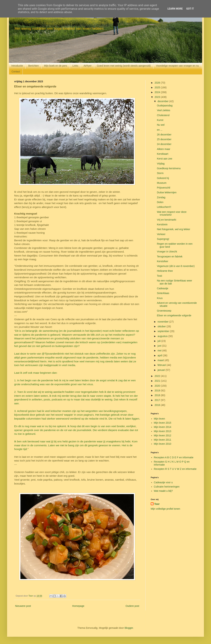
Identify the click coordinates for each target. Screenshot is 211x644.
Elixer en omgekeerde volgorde (174, 315)
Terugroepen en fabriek (170, 257)
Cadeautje (163, 288)
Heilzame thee (165, 271)
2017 (158, 400)
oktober (162, 326)
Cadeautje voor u (163, 482)
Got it (190, 9)
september (164, 331)
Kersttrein (162, 224)
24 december (164, 144)
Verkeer (161, 234)
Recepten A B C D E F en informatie (174, 457)
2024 (158, 92)
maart (161, 360)
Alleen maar (164, 149)
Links (75, 66)
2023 (158, 97)
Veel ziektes (164, 110)
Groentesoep (164, 311)
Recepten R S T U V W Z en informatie (175, 469)
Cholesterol (163, 115)
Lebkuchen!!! (164, 207)
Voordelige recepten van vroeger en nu (177, 66)
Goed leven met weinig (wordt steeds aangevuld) (124, 66)
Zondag (161, 197)
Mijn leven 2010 (163, 444)
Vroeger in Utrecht (167, 252)
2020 (158, 386)
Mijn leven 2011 (163, 440)
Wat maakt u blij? (163, 491)
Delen (160, 202)
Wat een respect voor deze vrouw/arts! (172, 213)
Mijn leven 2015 (163, 423)
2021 (158, 381)
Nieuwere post (23, 606)
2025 (158, 87)
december (163, 101)
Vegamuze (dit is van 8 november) (176, 266)
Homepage (78, 606)
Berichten (33, 66)
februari (162, 365)
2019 (158, 391)
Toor (157, 504)
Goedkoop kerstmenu (169, 168)
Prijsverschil (164, 188)
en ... (160, 130)
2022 (158, 376)
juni (160, 346)
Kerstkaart (163, 154)
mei (160, 351)
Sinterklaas (163, 293)
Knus (160, 298)
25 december (164, 139)
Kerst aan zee (165, 159)
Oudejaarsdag (165, 106)
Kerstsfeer (163, 261)
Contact (16, 72)
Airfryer (88, 66)
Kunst (160, 120)
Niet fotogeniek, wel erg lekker (174, 229)
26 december (164, 135)
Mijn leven (159, 419)
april (160, 355)
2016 (158, 405)
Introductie (17, 66)
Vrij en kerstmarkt (166, 220)
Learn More (175, 9)
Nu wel (161, 125)
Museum (162, 183)
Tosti (159, 276)
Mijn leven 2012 (163, 435)
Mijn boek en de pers (56, 66)
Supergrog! (163, 239)
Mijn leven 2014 (163, 427)
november (163, 322)
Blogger (129, 628)
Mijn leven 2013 (163, 431)
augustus (163, 336)
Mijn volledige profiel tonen (165, 509)
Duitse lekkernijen (167, 192)
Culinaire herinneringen (167, 487)
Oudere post (132, 606)
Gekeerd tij (163, 178)
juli (159, 341)
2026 (158, 83)
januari (162, 370)
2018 (158, 395)
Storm (160, 173)
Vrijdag (161, 164)
